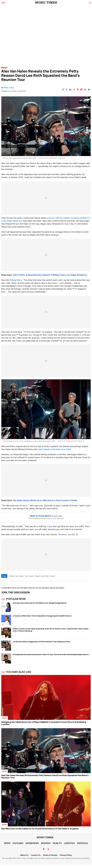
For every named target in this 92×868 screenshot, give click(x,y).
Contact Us (36, 855)
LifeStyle (69, 843)
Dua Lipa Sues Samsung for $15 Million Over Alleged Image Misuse (40, 603)
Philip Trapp (9, 88)
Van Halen (29, 576)
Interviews (32, 843)
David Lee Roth (42, 576)
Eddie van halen (16, 576)
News (4, 67)
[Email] (85, 90)
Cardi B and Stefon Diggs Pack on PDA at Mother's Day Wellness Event (41, 642)
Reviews (46, 843)
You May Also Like (19, 672)
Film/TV (57, 843)
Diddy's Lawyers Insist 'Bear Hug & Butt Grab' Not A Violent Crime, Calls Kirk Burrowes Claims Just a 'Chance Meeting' (51, 630)
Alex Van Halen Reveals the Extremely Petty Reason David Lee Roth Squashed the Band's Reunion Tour (45, 776)
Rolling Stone (16, 280)
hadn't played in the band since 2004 (54, 449)
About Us (24, 855)
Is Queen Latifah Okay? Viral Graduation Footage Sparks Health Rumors (42, 616)
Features (18, 843)
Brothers (63, 534)
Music (53, 576)
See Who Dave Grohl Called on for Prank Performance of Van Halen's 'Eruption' (40, 829)
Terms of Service (50, 855)
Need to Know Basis (40, 516)
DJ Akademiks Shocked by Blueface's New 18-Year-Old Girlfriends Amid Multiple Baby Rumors (51, 654)
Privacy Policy (66, 855)
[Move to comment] (89, 90)
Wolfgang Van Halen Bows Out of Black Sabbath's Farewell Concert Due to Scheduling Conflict (44, 723)
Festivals (83, 843)
